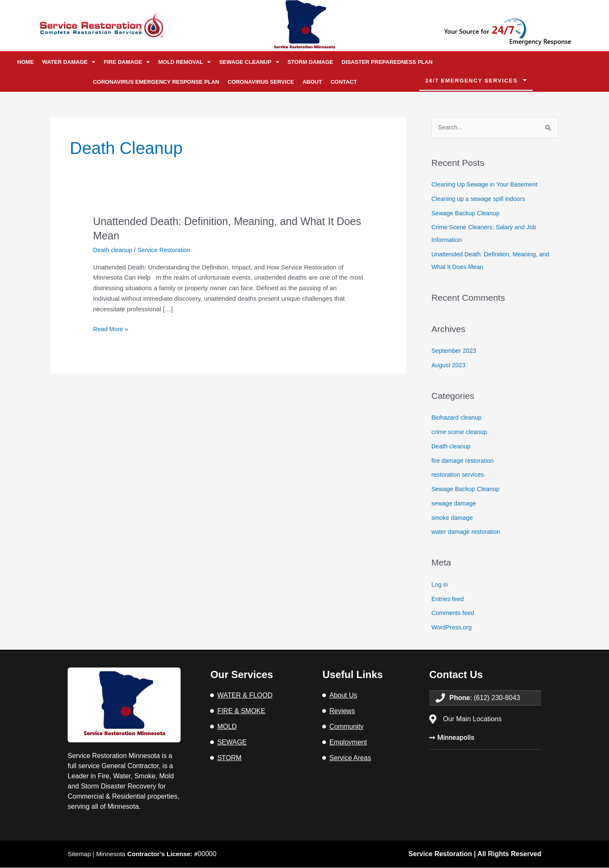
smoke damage (453, 518)
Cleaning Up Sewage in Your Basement (487, 185)
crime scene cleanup (461, 432)
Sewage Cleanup (249, 62)
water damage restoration (467, 532)
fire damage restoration (464, 461)
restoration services (459, 475)
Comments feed (454, 613)
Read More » (111, 328)
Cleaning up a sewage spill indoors (480, 199)
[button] (476, 81)
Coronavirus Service (261, 82)
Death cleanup (114, 250)
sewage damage (455, 504)
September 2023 (455, 351)
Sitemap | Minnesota (137, 854)
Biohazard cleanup (458, 418)
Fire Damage (127, 62)
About (312, 82)
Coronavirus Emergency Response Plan (156, 82)
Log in (440, 585)
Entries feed (448, 599)
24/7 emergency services (472, 81)
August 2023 (449, 365)
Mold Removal (184, 62)
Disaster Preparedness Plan (387, 62)
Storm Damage (310, 62)
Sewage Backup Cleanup (467, 213)
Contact (344, 82)
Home (26, 62)
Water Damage (69, 62)
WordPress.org (453, 628)
